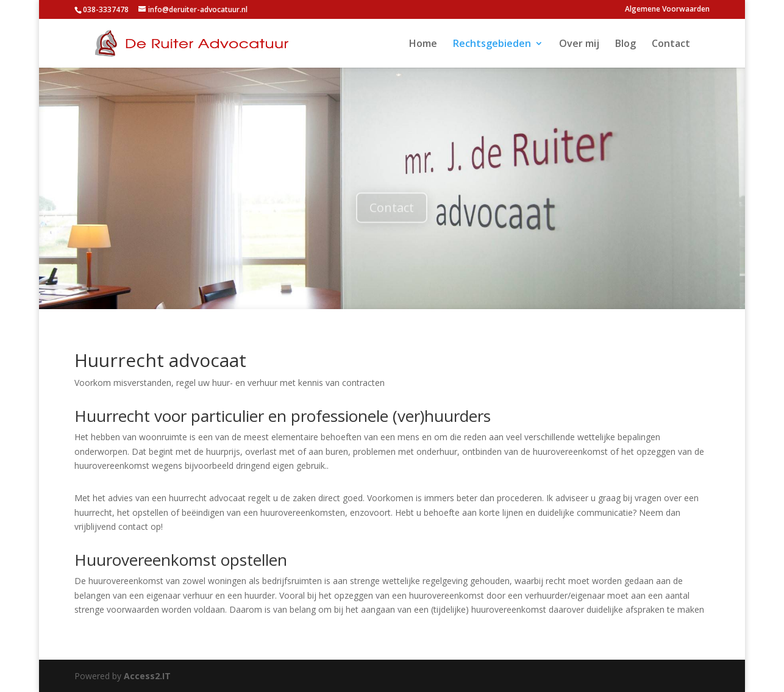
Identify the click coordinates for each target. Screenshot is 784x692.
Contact (671, 45)
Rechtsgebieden (492, 45)
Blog (625, 45)
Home (423, 45)
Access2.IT (147, 676)
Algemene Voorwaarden (667, 10)
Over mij (579, 45)
